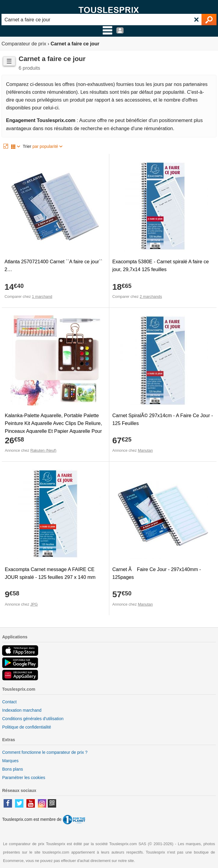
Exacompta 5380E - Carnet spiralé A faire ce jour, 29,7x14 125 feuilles (160, 265)
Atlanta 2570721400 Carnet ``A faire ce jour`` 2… (53, 265)
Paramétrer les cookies (24, 778)
